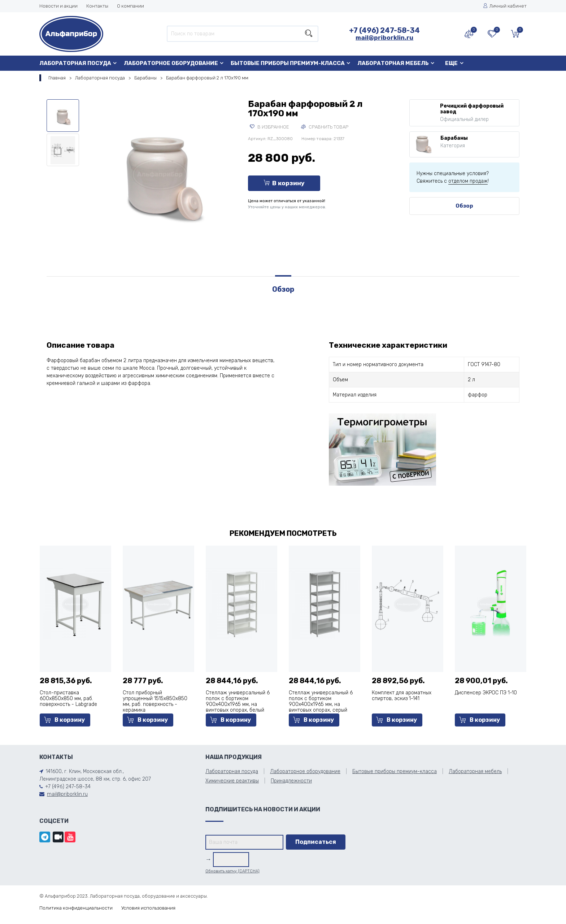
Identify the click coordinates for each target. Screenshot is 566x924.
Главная (57, 78)
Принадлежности (291, 781)
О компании (130, 6)
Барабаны (145, 78)
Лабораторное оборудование (171, 63)
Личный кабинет (505, 6)
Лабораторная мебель (393, 63)
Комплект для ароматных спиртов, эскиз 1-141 (402, 696)
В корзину (284, 183)
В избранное (269, 127)
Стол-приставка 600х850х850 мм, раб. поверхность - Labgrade (68, 699)
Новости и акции (58, 6)
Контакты (97, 6)
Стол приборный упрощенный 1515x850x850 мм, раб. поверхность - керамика (155, 701)
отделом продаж (468, 181)
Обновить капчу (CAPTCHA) (232, 871)
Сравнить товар (325, 127)
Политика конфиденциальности (76, 908)
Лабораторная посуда (75, 63)
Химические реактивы (232, 781)
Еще (451, 63)
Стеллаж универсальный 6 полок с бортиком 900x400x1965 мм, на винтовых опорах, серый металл (321, 704)
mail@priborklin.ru (384, 38)
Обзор (464, 206)
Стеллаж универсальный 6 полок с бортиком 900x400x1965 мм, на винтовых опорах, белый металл (238, 704)
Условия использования (148, 908)
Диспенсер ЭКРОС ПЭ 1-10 (486, 693)
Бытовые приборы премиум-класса (288, 63)
